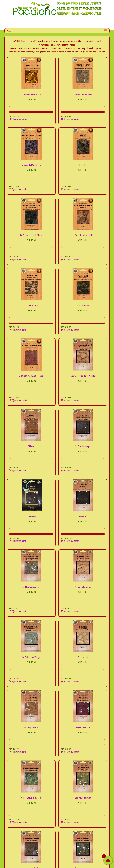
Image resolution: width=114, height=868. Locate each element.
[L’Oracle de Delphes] (83, 73)
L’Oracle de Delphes (83, 95)
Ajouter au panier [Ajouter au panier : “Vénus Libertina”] (71, 752)
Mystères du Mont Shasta (31, 165)
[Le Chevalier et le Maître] (83, 214)
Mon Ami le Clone (83, 587)
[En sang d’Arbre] (31, 706)
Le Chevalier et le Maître (83, 235)
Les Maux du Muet (83, 798)
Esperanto (31, 517)
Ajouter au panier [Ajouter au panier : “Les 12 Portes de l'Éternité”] (71, 400)
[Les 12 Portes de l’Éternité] (83, 355)
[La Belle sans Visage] (31, 636)
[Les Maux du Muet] (83, 776)
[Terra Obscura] (31, 284)
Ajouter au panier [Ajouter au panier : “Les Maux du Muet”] (71, 822)
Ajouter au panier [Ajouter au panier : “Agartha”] (71, 189)
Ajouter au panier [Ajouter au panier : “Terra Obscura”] (20, 330)
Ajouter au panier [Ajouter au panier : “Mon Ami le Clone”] (71, 611)
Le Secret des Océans (31, 95)
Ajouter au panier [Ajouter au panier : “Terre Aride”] (71, 681)
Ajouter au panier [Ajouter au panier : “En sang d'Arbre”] (20, 752)
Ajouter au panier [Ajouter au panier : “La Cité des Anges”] (71, 470)
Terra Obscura (31, 305)
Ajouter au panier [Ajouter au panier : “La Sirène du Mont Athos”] (20, 260)
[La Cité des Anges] (83, 425)
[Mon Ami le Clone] (83, 566)
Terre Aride (83, 657)
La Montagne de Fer (31, 587)
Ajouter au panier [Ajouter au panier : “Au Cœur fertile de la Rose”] (20, 400)
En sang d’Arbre (31, 727)
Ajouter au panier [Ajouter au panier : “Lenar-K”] (71, 541)
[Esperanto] (31, 495)
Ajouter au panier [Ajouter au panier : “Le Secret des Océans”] (20, 119)
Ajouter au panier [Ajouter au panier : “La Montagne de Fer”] (20, 611)
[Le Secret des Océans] (31, 73)
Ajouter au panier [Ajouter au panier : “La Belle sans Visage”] (20, 681)
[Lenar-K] (83, 495)
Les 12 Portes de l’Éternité (83, 376)
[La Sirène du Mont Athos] (31, 214)
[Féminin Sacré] (83, 284)
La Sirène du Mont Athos (31, 235)
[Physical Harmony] (83, 847)
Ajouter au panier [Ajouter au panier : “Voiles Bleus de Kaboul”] (20, 822)
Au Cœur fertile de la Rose (31, 376)
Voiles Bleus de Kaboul (31, 798)
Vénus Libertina (83, 727)
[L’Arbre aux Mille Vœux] (31, 847)
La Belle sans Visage (31, 657)
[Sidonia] (31, 425)
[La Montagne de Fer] (31, 566)
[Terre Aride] (83, 636)
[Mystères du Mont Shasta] (31, 144)
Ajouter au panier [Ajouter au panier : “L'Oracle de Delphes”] (71, 119)
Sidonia (31, 446)
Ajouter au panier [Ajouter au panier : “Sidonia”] (20, 470)
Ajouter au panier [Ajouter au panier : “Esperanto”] (20, 541)
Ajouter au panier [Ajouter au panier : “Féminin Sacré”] (71, 330)
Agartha (83, 165)
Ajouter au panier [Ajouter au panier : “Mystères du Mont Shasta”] (20, 189)
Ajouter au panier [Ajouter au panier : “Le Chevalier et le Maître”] (71, 260)
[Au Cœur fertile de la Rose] (31, 355)
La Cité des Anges (83, 446)
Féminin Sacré (83, 305)
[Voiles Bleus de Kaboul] (31, 776)
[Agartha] (83, 144)
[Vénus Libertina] (83, 706)
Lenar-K (83, 517)
